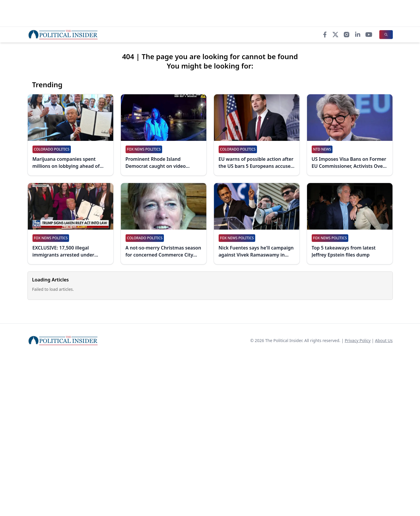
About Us (384, 340)
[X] (335, 35)
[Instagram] (347, 35)
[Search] (386, 35)
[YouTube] (369, 35)
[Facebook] (325, 35)
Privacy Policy (358, 340)
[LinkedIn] (358, 35)
